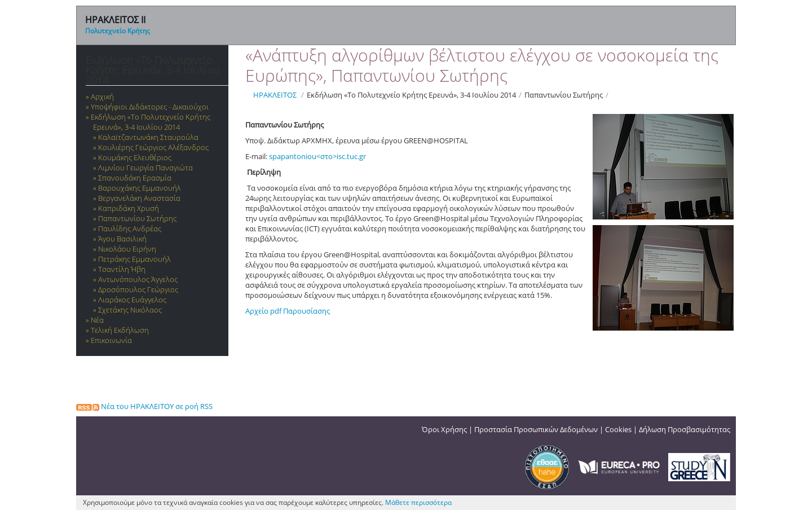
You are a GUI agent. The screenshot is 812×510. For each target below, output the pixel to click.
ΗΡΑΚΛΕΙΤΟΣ (275, 95)
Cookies (618, 429)
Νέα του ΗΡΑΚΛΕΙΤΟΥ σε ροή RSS (144, 406)
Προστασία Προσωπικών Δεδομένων (536, 429)
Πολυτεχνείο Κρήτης (118, 31)
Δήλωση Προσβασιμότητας (685, 429)
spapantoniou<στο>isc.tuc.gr (317, 156)
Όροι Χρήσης (444, 429)
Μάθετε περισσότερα (418, 502)
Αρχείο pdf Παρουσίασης (288, 311)
